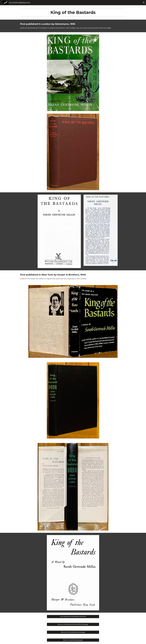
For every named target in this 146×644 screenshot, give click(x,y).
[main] (73, 12)
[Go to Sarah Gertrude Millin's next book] (73, 617)
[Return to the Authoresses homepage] (73, 632)
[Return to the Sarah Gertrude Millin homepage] (73, 624)
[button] (144, 3)
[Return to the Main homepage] (73, 640)
